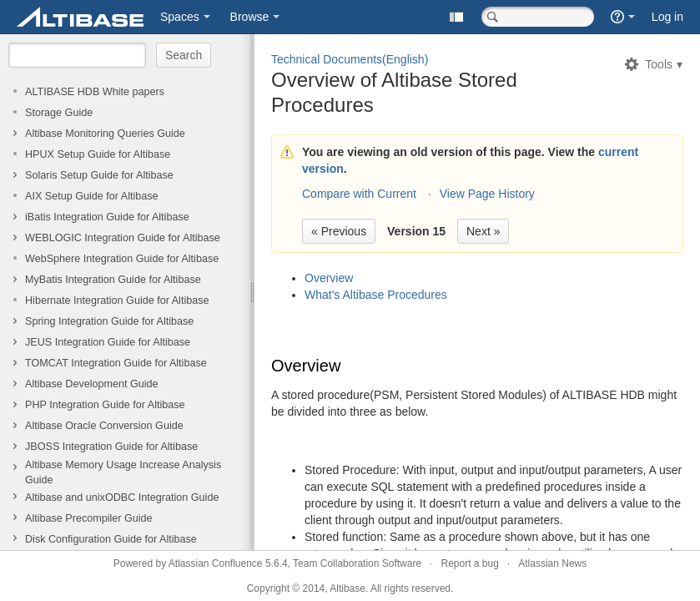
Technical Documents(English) (350, 59)
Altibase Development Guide (92, 384)
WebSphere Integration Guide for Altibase (122, 259)
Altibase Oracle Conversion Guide (104, 426)
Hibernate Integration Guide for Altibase (117, 300)
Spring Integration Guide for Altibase (109, 321)
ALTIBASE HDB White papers (95, 92)
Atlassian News (552, 563)
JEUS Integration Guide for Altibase (108, 342)
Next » (483, 231)
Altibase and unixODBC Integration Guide (122, 497)
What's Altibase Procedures (376, 295)
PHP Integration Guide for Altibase (105, 405)
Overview (329, 278)
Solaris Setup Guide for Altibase (99, 175)
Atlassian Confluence (216, 563)
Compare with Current (359, 194)
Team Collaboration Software (357, 563)
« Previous (339, 231)
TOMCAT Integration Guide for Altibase (116, 363)
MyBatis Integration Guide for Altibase (113, 280)
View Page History (487, 194)
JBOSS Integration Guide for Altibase (111, 447)
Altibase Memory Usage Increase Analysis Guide (123, 472)
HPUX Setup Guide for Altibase (98, 154)
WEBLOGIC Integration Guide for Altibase (123, 238)
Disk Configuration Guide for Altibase (111, 539)
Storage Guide (59, 113)
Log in (667, 17)
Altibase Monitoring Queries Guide (105, 134)
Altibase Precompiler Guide (89, 518)
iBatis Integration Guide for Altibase (107, 217)
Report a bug (469, 563)
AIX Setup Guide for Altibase (92, 196)
